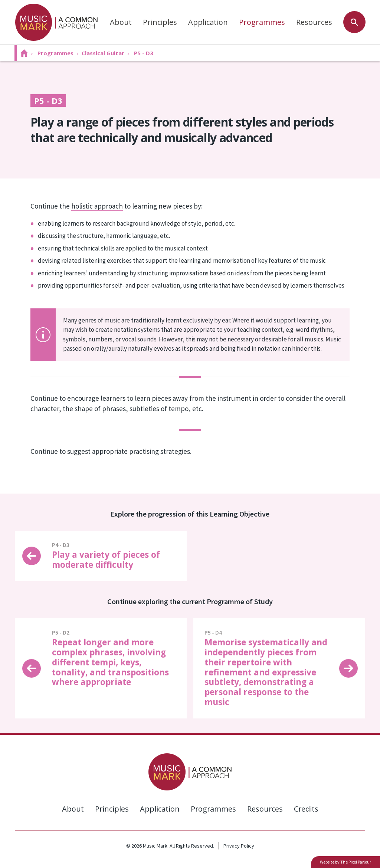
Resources (314, 22)
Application (208, 22)
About (120, 22)
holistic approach (97, 206)
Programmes (262, 22)
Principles (160, 22)
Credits (307, 809)
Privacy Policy (239, 846)
